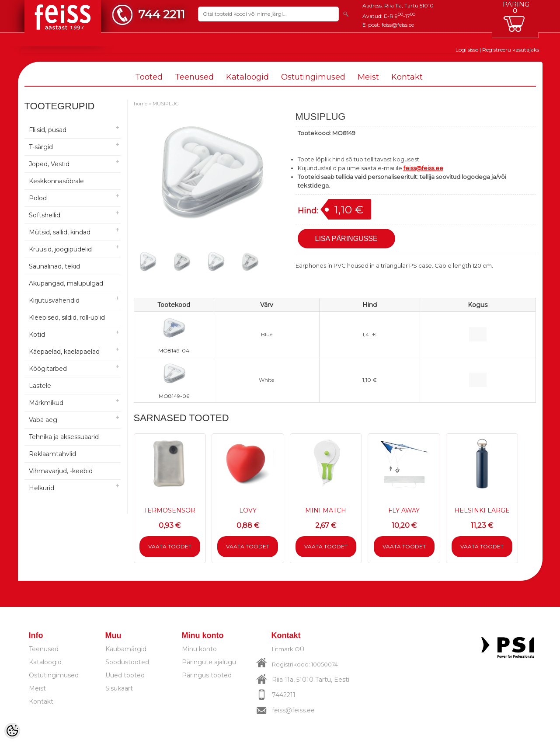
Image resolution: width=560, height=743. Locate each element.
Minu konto (199, 649)
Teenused (194, 77)
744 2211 (162, 14)
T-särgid (41, 147)
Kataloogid (247, 77)
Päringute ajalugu (209, 662)
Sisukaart (119, 688)
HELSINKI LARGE (482, 510)
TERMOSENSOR (170, 510)
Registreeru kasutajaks (511, 50)
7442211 (284, 695)
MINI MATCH (326, 510)
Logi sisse (467, 50)
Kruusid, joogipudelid (60, 249)
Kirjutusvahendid (54, 300)
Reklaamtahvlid (52, 454)
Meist (368, 77)
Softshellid (45, 215)
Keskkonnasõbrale (56, 181)
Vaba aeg (43, 420)
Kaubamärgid (126, 649)
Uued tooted (125, 675)
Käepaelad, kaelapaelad (64, 352)
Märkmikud (46, 403)
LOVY (248, 510)
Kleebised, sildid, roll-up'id (67, 317)
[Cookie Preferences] (12, 731)
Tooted (149, 77)
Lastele (40, 386)
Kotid (37, 335)
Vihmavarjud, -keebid (61, 471)
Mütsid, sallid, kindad (60, 232)
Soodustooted (127, 662)
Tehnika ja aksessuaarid (64, 437)
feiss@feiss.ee (398, 25)
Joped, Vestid (49, 164)
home (141, 104)
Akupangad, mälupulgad (66, 283)
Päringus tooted (207, 675)
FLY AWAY (404, 510)
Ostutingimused (313, 77)
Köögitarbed (48, 369)
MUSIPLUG (166, 104)
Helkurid (42, 488)
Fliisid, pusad (48, 130)
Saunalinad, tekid (54, 266)
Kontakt (407, 77)
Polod (38, 198)
